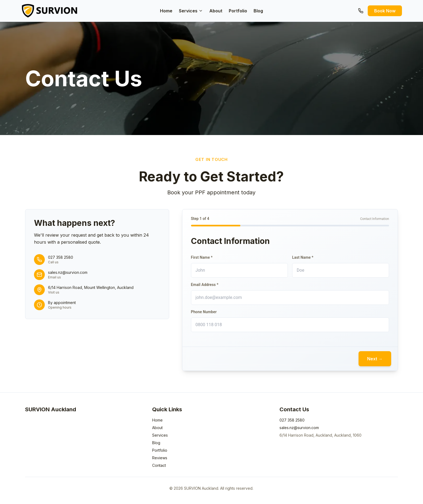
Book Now (385, 11)
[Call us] (361, 11)
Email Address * (205, 285)
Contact (159, 465)
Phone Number (204, 312)
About (216, 11)
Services (191, 11)
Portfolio (238, 11)
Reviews (160, 458)
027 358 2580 (292, 420)
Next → (375, 359)
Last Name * (303, 257)
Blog (258, 11)
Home (166, 11)
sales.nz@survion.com (299, 428)
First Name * (202, 257)
